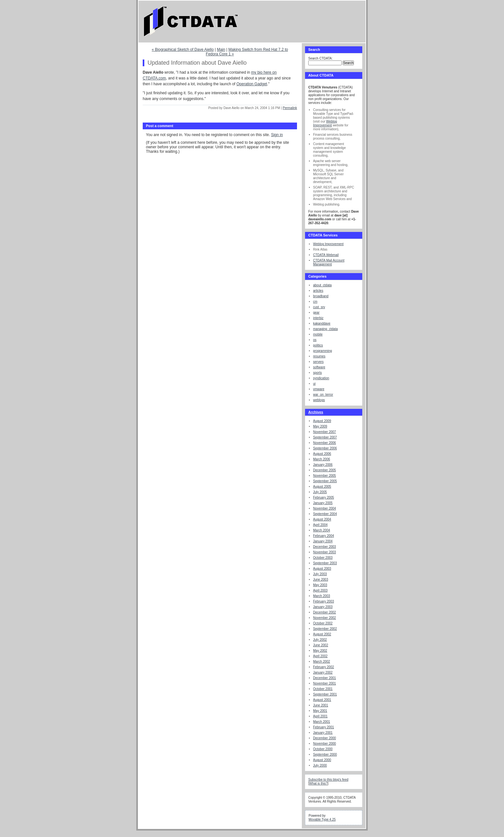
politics (318, 345)
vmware (319, 389)
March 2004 (322, 530)
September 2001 (325, 694)
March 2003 (322, 596)
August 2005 (322, 487)
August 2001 (322, 700)
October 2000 (323, 749)
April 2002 (320, 656)
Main (221, 50)
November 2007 (324, 432)
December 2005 (324, 470)
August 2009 (322, 421)
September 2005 (325, 481)
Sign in (277, 135)
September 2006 (325, 448)
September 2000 (325, 754)
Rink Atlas (320, 249)
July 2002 (320, 640)
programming (323, 351)
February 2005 (324, 497)
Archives (316, 412)
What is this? (318, 783)
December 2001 (324, 678)
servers (318, 362)
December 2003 (324, 547)
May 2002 (320, 651)
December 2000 (324, 738)
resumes (319, 356)
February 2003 (324, 601)
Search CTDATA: (320, 58)
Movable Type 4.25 (322, 819)
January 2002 (323, 672)
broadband (321, 296)
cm (315, 302)
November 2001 (324, 683)
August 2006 (322, 454)
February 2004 (324, 536)
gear (316, 313)
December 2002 (324, 612)
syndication (321, 378)
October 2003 (323, 558)
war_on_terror (323, 395)
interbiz (318, 318)
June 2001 (321, 705)
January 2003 (323, 607)
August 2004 (322, 519)
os (315, 340)
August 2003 (322, 569)
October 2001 (323, 689)
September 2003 (325, 563)
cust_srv (319, 307)
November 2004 (324, 508)
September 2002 (325, 629)
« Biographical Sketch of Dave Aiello (183, 50)
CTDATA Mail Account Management (329, 262)
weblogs (319, 400)
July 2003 (320, 574)
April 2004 (320, 525)
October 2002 (323, 623)
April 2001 (320, 716)
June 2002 (321, 645)
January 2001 (323, 733)
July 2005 (320, 492)
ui (314, 384)
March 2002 (322, 662)
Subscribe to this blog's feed (328, 780)
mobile (318, 334)
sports (317, 373)
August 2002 (322, 634)
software (319, 367)
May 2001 (320, 711)
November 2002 (324, 618)
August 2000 (322, 760)
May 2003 (320, 585)
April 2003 (320, 590)
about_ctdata (322, 285)
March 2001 (322, 722)
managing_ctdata (325, 329)
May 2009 (320, 426)
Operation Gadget (252, 84)
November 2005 (324, 476)
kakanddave (322, 323)
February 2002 (324, 667)
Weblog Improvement (325, 123)
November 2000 (324, 744)
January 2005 (323, 503)
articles (318, 291)
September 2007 (325, 437)
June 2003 (321, 579)
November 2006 (324, 443)
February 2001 (324, 727)
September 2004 (325, 514)
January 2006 (323, 465)
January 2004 (323, 541)
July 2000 (320, 765)
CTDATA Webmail (326, 255)
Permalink (290, 108)
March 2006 (322, 459)
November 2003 (324, 552)
